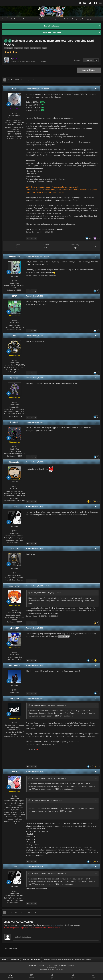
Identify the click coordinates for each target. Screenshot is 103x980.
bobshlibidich (14, 586)
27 (14, 573)
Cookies (71, 965)
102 (14, 531)
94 (14, 486)
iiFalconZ (14, 548)
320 (14, 360)
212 (14, 690)
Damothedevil (14, 665)
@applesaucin (64, 636)
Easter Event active (51, 26)
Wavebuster (14, 462)
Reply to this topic (89, 70)
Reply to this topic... (24, 937)
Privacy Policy (52, 965)
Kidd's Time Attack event (51, 33)
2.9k (14, 113)
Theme (42, 965)
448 (14, 610)
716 (14, 447)
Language (33, 965)
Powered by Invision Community (51, 969)
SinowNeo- (14, 378)
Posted (35, 89)
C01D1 (14, 296)
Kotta (14, 771)
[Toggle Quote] (30, 593)
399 (14, 652)
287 (14, 723)
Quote (34, 238)
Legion (14, 506)
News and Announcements (36, 61)
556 (14, 321)
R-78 (14, 89)
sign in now (56, 925)
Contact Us (62, 965)
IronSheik (14, 422)
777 (14, 336)
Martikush (14, 698)
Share (77, 60)
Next (17, 80)
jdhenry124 (14, 628)
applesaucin (14, 256)
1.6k (14, 796)
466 (14, 402)
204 (14, 281)
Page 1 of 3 (31, 80)
